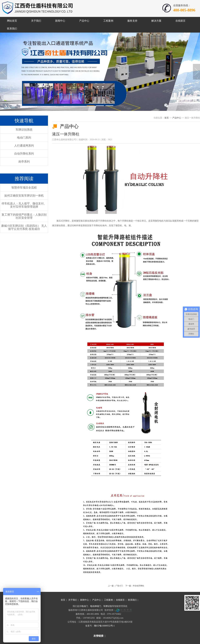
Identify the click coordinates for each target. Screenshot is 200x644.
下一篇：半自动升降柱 (135, 586)
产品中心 (177, 118)
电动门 (85, 606)
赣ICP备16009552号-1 (104, 626)
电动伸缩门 (96, 606)
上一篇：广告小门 (115, 586)
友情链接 (98, 636)
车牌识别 (108, 606)
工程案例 (108, 600)
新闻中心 (85, 600)
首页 (167, 118)
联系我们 (132, 600)
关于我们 (73, 600)
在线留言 (120, 600)
